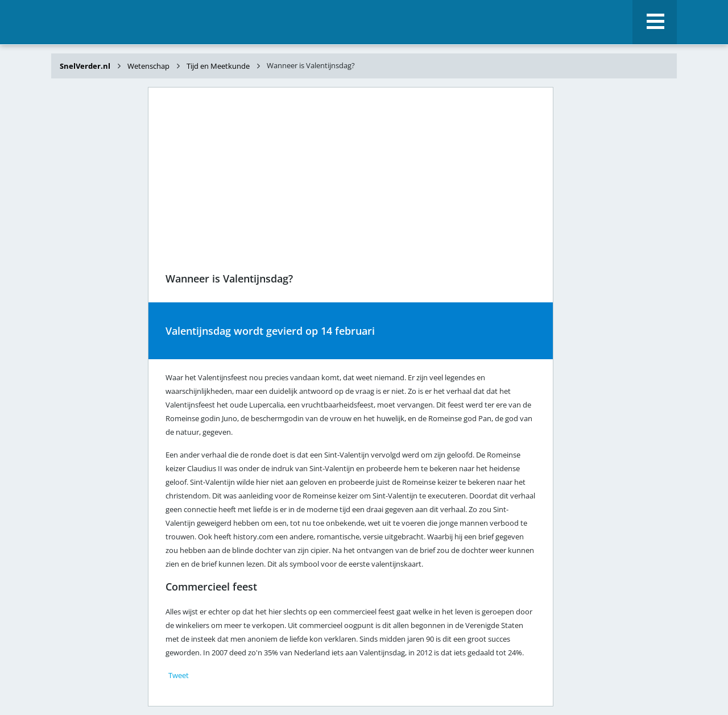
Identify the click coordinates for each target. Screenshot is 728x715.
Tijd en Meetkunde (218, 66)
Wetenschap (148, 66)
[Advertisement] (97, 266)
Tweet (179, 675)
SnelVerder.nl (86, 66)
